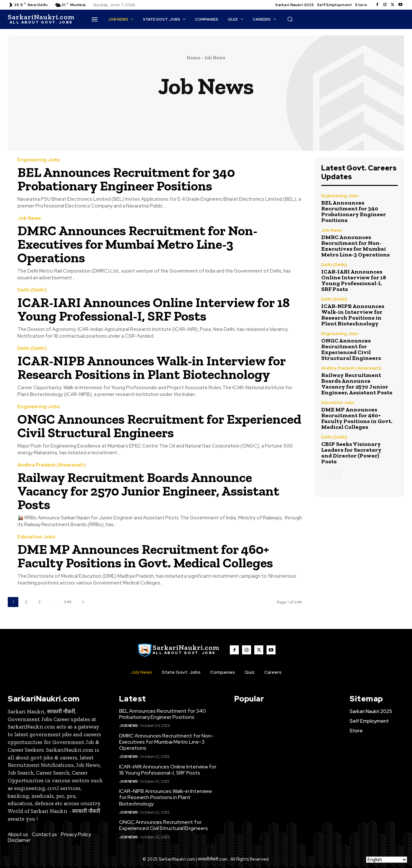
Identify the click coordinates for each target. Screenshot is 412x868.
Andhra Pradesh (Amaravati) (52, 465)
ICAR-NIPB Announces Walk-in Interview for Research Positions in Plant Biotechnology (152, 367)
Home (193, 58)
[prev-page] (325, 475)
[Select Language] (387, 860)
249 (68, 602)
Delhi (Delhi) (32, 290)
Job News (29, 218)
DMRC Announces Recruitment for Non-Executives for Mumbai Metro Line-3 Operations (137, 244)
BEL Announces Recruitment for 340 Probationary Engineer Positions (126, 179)
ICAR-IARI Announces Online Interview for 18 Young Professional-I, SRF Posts (154, 309)
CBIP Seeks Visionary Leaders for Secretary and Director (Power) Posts (351, 453)
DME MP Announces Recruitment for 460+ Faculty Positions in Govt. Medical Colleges (145, 556)
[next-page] (83, 602)
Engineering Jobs (39, 160)
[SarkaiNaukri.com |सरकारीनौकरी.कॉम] (41, 19)
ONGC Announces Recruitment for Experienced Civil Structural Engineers (159, 426)
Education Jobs (36, 537)
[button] (290, 19)
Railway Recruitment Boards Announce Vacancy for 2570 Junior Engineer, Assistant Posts (148, 491)
